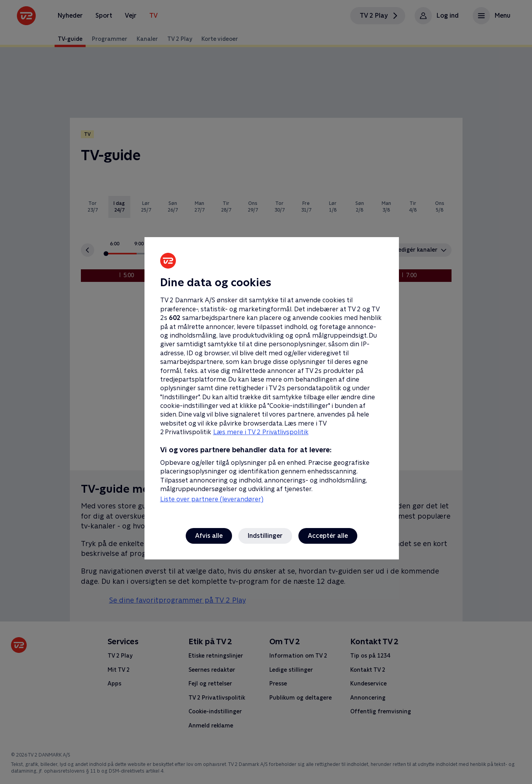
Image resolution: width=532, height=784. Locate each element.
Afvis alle (209, 536)
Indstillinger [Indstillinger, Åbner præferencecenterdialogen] (265, 536)
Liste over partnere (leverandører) (212, 499)
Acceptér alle (328, 536)
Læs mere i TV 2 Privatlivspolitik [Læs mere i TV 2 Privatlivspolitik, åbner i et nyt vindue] (261, 432)
